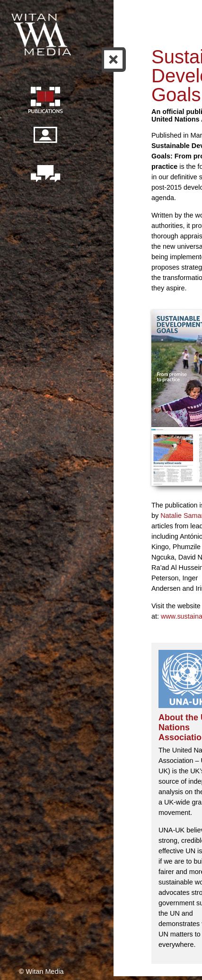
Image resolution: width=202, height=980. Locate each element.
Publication (45, 101)
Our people (45, 140)
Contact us (45, 175)
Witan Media (42, 33)
